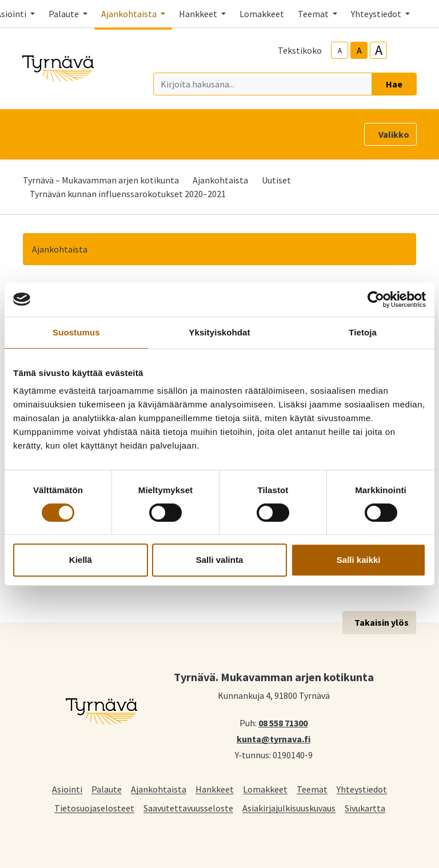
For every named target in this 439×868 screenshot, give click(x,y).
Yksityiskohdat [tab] (219, 332)
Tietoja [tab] (363, 332)
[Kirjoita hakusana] (263, 84)
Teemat (312, 789)
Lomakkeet (262, 14)
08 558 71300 (283, 722)
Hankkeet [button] (199, 14)
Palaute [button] (65, 14)
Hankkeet (215, 789)
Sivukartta (365, 808)
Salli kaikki (359, 560)
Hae (394, 84)
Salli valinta (220, 560)
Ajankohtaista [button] (130, 14)
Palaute (107, 789)
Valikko (394, 134)
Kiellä (81, 560)
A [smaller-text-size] (340, 51)
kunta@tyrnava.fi (274, 738)
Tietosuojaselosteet (94, 808)
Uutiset (276, 180)
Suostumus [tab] (76, 332)
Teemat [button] (314, 14)
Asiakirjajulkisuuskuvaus (289, 808)
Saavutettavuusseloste (188, 808)
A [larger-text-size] (379, 50)
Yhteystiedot (362, 789)
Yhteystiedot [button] (377, 14)
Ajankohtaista (220, 180)
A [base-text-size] (359, 50)
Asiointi (67, 789)
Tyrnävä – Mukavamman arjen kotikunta (101, 180)
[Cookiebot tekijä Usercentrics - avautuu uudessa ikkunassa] (376, 299)
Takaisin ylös (382, 622)
